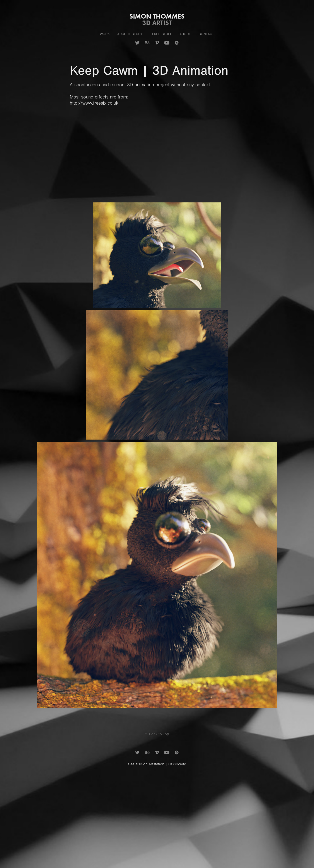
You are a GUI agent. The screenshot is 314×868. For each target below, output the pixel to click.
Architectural (131, 34)
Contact (206, 34)
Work (105, 34)
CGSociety (177, 764)
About (185, 34)
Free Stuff (162, 34)
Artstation (156, 764)
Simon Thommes (157, 16)
